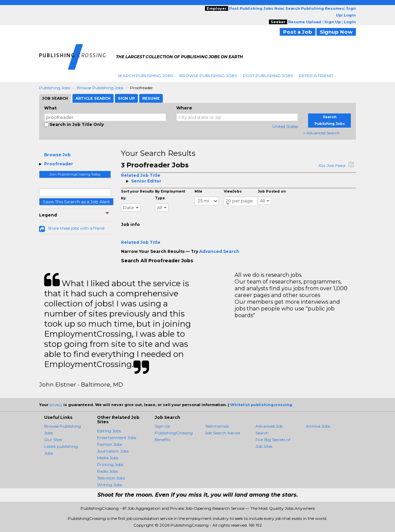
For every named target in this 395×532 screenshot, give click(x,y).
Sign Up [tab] (126, 98)
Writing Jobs (110, 485)
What (50, 108)
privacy (56, 405)
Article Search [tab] (93, 98)
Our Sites (53, 440)
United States (285, 126)
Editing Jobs (109, 431)
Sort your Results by (137, 195)
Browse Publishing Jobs (208, 76)
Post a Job (298, 32)
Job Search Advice (222, 433)
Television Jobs (111, 478)
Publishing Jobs (55, 88)
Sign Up (162, 426)
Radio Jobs (108, 471)
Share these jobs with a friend (76, 228)
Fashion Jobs (110, 444)
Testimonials (217, 426)
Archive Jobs (318, 426)
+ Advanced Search (321, 133)
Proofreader (59, 164)
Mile (198, 191)
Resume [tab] (151, 98)
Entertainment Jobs (117, 438)
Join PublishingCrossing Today (75, 174)
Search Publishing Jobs (145, 76)
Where (184, 108)
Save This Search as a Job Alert (76, 202)
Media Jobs (108, 458)
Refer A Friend (316, 76)
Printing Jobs (110, 464)
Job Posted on (272, 191)
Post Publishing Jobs (268, 76)
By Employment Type (170, 195)
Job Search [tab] (55, 98)
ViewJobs (233, 191)
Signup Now (336, 32)
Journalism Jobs (113, 451)
